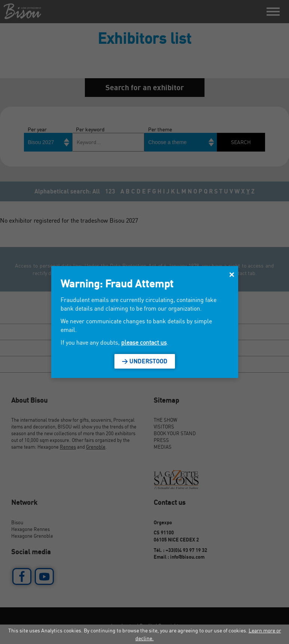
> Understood (145, 361)
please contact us (144, 342)
